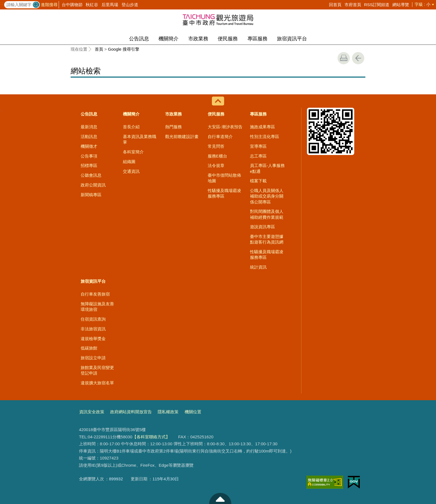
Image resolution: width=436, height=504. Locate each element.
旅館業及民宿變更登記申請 (97, 370)
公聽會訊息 (91, 175)
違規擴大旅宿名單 (97, 383)
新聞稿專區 (91, 195)
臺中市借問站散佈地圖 (224, 178)
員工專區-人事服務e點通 (267, 168)
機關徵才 (89, 146)
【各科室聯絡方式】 (151, 437)
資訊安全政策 (92, 412)
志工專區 (258, 156)
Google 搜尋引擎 (124, 49)
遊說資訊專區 (262, 227)
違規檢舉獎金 (93, 339)
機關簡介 (169, 39)
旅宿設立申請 (93, 358)
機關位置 (193, 412)
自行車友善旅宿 (95, 294)
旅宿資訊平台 (292, 39)
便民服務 (228, 39)
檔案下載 (258, 181)
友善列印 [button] (344, 58)
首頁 (99, 49)
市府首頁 (353, 5)
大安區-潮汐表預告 (225, 127)
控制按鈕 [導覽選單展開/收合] (218, 101)
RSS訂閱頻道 (377, 5)
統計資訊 (258, 267)
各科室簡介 (133, 152)
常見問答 (216, 146)
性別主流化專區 (265, 137)
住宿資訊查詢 (93, 319)
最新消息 (89, 127)
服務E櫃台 (217, 156)
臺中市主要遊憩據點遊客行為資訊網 (267, 239)
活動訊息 (89, 137)
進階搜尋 (49, 5)
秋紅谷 (92, 5)
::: (2, 3)
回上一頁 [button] (358, 58)
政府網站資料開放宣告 (131, 412)
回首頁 (335, 5)
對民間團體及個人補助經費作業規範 (267, 214)
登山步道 (130, 5)
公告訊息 (139, 39)
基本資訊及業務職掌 (140, 139)
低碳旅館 (89, 348)
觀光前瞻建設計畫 (182, 137)
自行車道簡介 (220, 137)
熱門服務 (174, 127)
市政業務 (198, 39)
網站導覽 (401, 5)
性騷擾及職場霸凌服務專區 (224, 193)
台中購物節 (72, 5)
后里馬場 (110, 5)
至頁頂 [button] (220, 498)
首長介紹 (131, 127)
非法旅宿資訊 (93, 329)
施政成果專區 (262, 127)
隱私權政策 (168, 412)
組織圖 (129, 162)
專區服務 (257, 39)
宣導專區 (258, 146)
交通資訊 (131, 171)
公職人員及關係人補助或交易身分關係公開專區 (267, 196)
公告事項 (89, 156)
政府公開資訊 (93, 185)
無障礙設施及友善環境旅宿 (97, 307)
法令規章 (216, 165)
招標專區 (89, 165)
